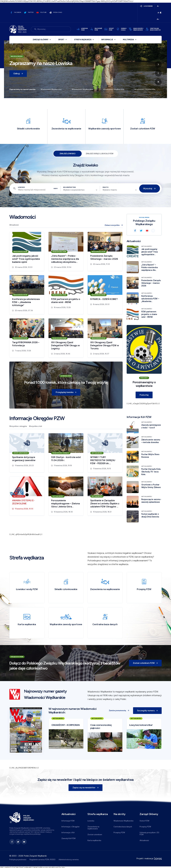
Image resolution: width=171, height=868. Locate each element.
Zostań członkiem (95, 835)
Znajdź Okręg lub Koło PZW (100, 154)
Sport (61, 40)
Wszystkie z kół (35, 426)
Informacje (107, 40)
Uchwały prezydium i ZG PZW (149, 834)
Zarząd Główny (41, 40)
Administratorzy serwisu (69, 860)
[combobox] (80, 190)
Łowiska (91, 821)
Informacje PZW (68, 821)
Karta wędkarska (94, 840)
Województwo (70, 187)
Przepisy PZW (119, 833)
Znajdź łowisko (68, 154)
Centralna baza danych (123, 827)
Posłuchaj (144, 395)
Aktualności (14, 225)
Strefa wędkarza (83, 40)
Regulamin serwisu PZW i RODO (42, 860)
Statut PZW (144, 821)
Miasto (106, 187)
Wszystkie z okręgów (18, 426)
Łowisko (21, 187)
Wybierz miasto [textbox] (110, 190)
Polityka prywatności (18, 860)
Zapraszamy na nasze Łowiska (22, 89)
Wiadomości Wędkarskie (51, 89)
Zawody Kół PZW (69, 838)
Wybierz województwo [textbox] (74, 190)
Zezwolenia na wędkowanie (93, 828)
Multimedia (128, 40)
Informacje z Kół (68, 833)
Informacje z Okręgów (70, 827)
